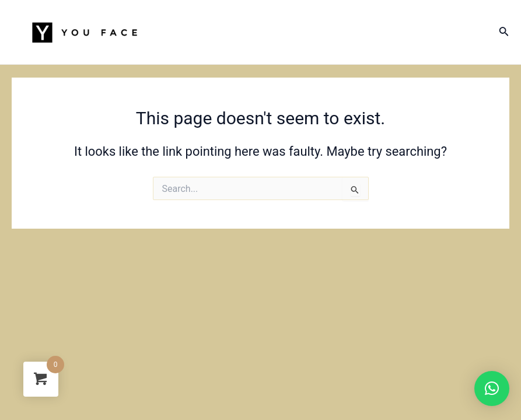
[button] (492, 388)
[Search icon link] (504, 32)
